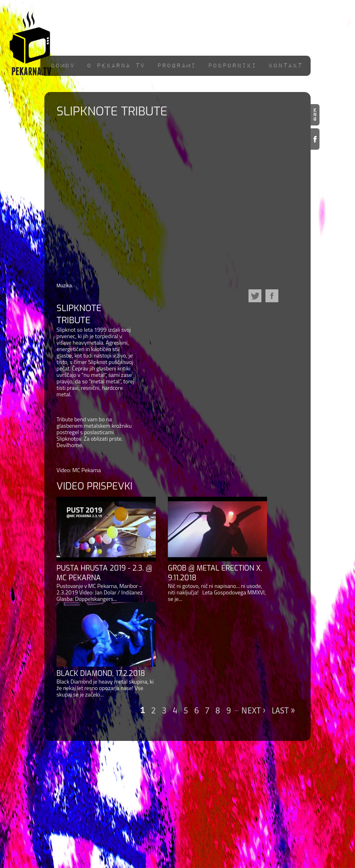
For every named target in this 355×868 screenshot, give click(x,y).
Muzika (64, 286)
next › (253, 711)
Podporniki (232, 66)
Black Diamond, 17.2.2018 (101, 673)
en (315, 115)
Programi (176, 66)
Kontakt (285, 66)
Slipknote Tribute (79, 314)
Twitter (255, 296)
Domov (63, 66)
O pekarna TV (116, 66)
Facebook (315, 139)
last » (283, 711)
